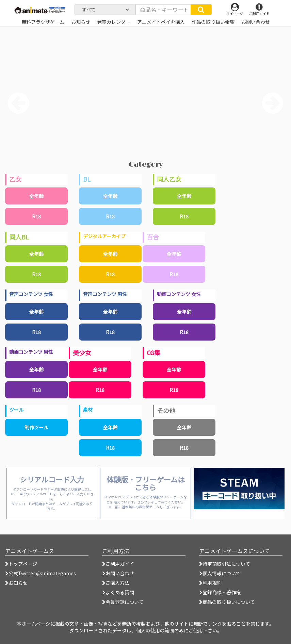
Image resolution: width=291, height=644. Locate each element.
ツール (16, 410)
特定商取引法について (225, 564)
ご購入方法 (116, 583)
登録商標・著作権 (220, 592)
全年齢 (36, 196)
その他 (166, 410)
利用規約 (210, 583)
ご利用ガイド (118, 564)
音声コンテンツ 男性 (105, 294)
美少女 (82, 352)
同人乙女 (169, 179)
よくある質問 (118, 592)
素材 (88, 410)
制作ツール (36, 427)
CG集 (153, 352)
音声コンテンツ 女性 (31, 294)
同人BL (19, 237)
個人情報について (220, 573)
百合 (153, 237)
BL (87, 179)
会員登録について (123, 602)
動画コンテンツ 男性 (31, 352)
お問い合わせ (118, 573)
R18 (36, 216)
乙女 (15, 179)
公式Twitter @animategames (42, 573)
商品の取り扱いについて (227, 602)
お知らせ (16, 583)
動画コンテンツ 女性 (179, 294)
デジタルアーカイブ (104, 236)
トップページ (21, 564)
